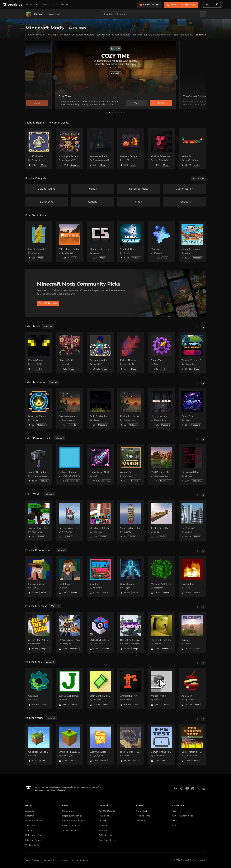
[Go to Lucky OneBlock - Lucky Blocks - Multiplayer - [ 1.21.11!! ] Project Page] (100, 744)
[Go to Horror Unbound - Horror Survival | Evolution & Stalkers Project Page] (161, 409)
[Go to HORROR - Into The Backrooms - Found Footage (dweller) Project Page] (161, 632)
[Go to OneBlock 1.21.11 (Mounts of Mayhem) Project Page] (70, 744)
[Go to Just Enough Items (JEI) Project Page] (70, 688)
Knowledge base (143, 811)
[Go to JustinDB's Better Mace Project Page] (39, 465)
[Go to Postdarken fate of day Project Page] (70, 409)
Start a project (69, 811)
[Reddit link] (204, 788)
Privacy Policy (50, 860)
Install (161, 103)
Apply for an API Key (72, 826)
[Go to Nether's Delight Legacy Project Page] (131, 149)
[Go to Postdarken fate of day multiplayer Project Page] (131, 409)
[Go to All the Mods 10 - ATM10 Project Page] (39, 632)
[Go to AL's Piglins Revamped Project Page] (70, 149)
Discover (39, 14)
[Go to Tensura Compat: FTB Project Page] (192, 353)
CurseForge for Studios (183, 816)
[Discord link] (193, 788)
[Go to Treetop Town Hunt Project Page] (39, 520)
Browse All (54, 14)
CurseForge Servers (108, 840)
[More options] (225, 5)
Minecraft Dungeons (35, 840)
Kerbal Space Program (35, 835)
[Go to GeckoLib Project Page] (39, 688)
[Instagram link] (176, 788)
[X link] (198, 788)
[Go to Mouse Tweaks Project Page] (161, 688)
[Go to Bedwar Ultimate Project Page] (70, 465)
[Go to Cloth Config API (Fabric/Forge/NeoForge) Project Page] (100, 688)
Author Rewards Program (74, 821)
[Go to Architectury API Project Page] (131, 688)
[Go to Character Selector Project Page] (100, 242)
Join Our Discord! (107, 811)
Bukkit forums (105, 835)
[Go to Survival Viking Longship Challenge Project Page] (70, 520)
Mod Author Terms (80, 860)
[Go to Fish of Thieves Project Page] (131, 353)
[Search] (203, 14)
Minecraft (30, 816)
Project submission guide (73, 816)
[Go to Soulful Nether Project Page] (39, 149)
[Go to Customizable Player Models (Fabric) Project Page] (100, 353)
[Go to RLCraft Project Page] (192, 632)
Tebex (175, 821)
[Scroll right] (203, 327)
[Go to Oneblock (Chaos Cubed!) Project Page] (39, 744)
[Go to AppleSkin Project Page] (192, 688)
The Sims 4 (30, 826)
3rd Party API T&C (70, 830)
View (137, 103)
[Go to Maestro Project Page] (161, 242)
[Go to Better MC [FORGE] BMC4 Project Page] (131, 632)
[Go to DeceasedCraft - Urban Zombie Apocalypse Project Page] (70, 632)
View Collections (48, 303)
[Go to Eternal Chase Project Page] (39, 353)
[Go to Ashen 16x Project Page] (131, 465)
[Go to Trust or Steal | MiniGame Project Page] (161, 520)
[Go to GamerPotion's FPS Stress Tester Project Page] (192, 744)
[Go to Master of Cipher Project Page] (39, 409)
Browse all (199, 179)
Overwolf (177, 811)
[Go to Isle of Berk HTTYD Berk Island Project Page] (131, 744)
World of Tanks (32, 845)
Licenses (64, 860)
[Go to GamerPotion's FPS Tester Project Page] (161, 744)
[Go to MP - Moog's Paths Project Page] (70, 242)
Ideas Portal (104, 816)
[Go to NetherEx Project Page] (192, 149)
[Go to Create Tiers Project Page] (161, 353)
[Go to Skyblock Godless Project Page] (131, 242)
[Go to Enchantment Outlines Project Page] (100, 465)
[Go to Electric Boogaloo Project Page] (39, 242)
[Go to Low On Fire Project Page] (192, 576)
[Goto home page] (13, 5)
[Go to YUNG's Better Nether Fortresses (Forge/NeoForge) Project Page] (161, 149)
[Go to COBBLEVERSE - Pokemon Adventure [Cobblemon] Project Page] (100, 632)
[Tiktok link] (181, 788)
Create (47, 5)
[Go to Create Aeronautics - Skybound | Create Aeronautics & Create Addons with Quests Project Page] (192, 242)
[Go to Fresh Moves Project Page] (70, 576)
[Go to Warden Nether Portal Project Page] (100, 149)
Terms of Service (32, 860)
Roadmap (103, 830)
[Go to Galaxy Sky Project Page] (192, 409)
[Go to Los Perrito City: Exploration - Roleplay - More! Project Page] (192, 520)
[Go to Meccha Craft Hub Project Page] (100, 520)
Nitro (175, 826)
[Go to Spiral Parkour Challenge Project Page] (131, 520)
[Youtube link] (187, 788)
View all (48, 326)
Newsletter (104, 826)
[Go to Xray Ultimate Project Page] (131, 576)
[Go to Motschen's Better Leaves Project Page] (161, 576)
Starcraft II (30, 830)
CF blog (102, 821)
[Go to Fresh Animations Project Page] (39, 576)
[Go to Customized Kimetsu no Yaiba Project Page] (192, 465)
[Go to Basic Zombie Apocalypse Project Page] (100, 409)
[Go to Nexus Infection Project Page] (70, 353)
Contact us (141, 821)
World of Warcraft (34, 821)
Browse (32, 5)
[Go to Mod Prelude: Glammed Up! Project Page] (161, 465)
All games (30, 811)
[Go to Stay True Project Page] (100, 576)
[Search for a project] (151, 14)
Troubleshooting (143, 816)
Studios (62, 5)
